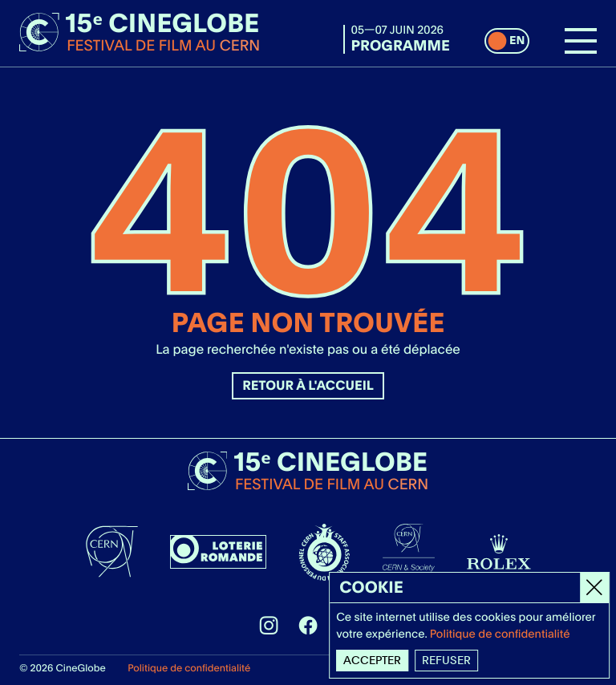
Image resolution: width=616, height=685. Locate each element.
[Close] (595, 588)
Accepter (373, 660)
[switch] (507, 41)
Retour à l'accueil (308, 385)
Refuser (447, 660)
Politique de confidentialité (189, 668)
